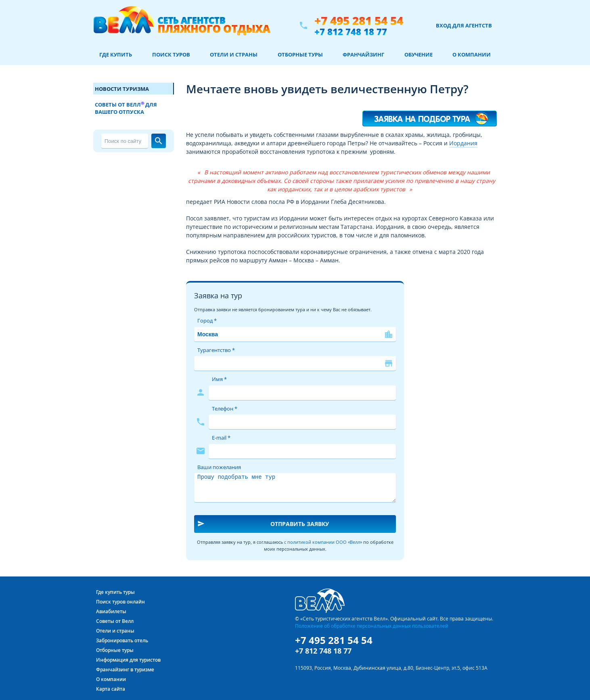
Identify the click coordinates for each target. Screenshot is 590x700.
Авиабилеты (111, 611)
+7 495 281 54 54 (359, 21)
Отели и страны (234, 54)
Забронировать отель (122, 640)
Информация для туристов (128, 660)
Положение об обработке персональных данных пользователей (372, 626)
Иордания (463, 143)
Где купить (116, 54)
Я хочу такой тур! (430, 115)
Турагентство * (216, 350)
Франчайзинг (363, 54)
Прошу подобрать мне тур (295, 488)
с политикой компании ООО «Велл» (323, 542)
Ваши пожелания (219, 467)
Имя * (219, 379)
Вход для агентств (464, 25)
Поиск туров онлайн (120, 602)
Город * (207, 321)
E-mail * (221, 438)
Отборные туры (300, 54)
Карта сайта (111, 689)
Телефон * (225, 409)
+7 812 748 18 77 (351, 31)
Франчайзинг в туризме (125, 670)
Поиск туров (171, 54)
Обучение (418, 54)
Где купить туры (115, 592)
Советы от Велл (115, 621)
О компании (472, 54)
